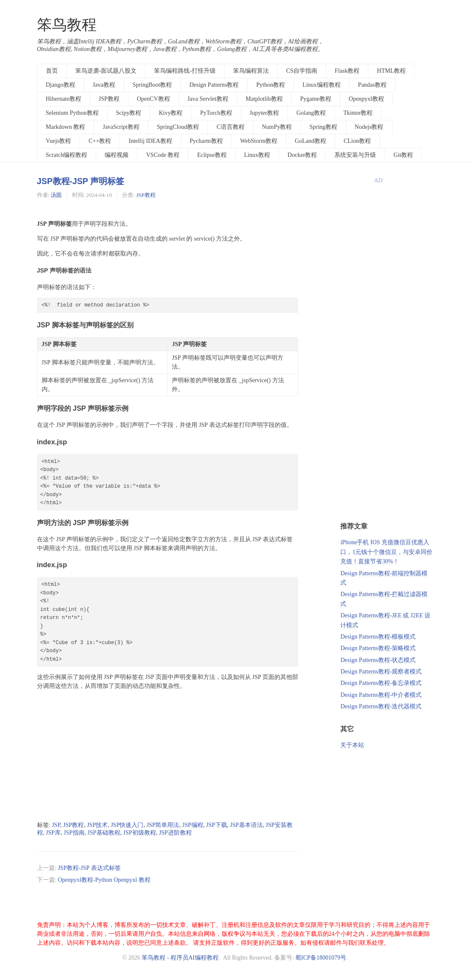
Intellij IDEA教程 (150, 141)
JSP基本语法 (246, 825)
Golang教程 (311, 113)
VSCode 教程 (163, 155)
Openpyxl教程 (366, 99)
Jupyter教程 (264, 113)
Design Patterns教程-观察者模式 (381, 672)
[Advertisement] (168, 756)
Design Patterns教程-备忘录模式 (381, 683)
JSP (56, 825)
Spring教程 (323, 127)
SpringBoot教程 (152, 85)
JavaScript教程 (121, 127)
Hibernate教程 (64, 99)
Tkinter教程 (358, 113)
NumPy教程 (277, 127)
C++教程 (100, 141)
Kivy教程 (171, 113)
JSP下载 (217, 825)
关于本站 (352, 745)
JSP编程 (192, 825)
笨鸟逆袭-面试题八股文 (106, 71)
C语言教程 (230, 127)
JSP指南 (74, 833)
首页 (52, 71)
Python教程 (271, 85)
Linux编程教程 (321, 85)
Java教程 (104, 85)
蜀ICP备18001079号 (321, 958)
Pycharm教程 (206, 141)
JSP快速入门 (127, 825)
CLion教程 (357, 141)
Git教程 (403, 155)
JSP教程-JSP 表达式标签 (89, 868)
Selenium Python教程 (72, 113)
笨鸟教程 (67, 25)
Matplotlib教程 (264, 99)
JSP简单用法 (163, 825)
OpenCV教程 (154, 99)
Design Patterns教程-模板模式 (378, 637)
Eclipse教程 (212, 155)
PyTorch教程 (216, 113)
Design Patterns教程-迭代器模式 (381, 706)
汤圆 (56, 195)
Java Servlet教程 (208, 99)
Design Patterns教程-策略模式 (378, 648)
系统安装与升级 (355, 155)
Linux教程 (257, 155)
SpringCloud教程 (178, 127)
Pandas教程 (373, 85)
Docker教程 (302, 155)
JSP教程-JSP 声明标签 (81, 181)
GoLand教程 (310, 141)
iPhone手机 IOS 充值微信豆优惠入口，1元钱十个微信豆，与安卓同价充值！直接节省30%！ (386, 552)
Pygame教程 (316, 99)
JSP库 (53, 833)
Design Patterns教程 (214, 85)
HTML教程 (391, 71)
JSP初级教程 (140, 833)
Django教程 (61, 85)
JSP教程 (109, 99)
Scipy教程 (129, 113)
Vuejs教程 (59, 141)
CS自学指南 (302, 71)
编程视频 (117, 155)
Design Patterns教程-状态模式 (378, 660)
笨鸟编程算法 (251, 71)
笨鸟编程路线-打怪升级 (185, 71)
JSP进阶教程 (175, 833)
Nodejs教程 (369, 127)
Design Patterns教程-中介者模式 (381, 695)
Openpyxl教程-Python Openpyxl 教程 (104, 880)
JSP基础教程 (104, 833)
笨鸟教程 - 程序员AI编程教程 (180, 958)
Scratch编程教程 (67, 155)
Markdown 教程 (66, 127)
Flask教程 (347, 71)
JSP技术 (97, 825)
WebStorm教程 (259, 141)
